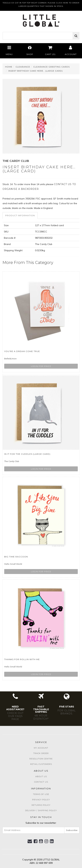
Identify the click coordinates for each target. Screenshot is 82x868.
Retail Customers (41, 764)
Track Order (41, 753)
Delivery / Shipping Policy (41, 810)
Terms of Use (41, 794)
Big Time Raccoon (16, 557)
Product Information (20, 215)
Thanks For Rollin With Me (22, 659)
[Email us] (30, 841)
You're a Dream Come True (22, 351)
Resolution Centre (41, 759)
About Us (41, 776)
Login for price (41, 366)
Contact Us (41, 782)
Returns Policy (41, 805)
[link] (36, 841)
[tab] (20, 215)
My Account (41, 748)
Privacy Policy (41, 800)
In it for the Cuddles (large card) (27, 454)
